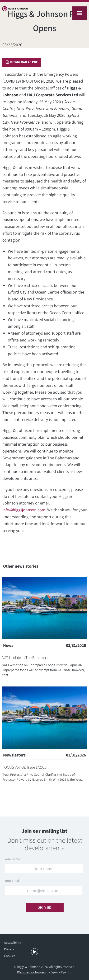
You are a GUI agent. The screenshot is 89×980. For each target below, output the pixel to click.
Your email (12, 881)
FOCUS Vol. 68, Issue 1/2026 (24, 767)
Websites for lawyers (31, 972)
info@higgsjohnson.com (24, 510)
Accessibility (12, 943)
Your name (12, 859)
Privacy (9, 949)
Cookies (10, 956)
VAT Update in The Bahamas (25, 658)
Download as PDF (22, 62)
